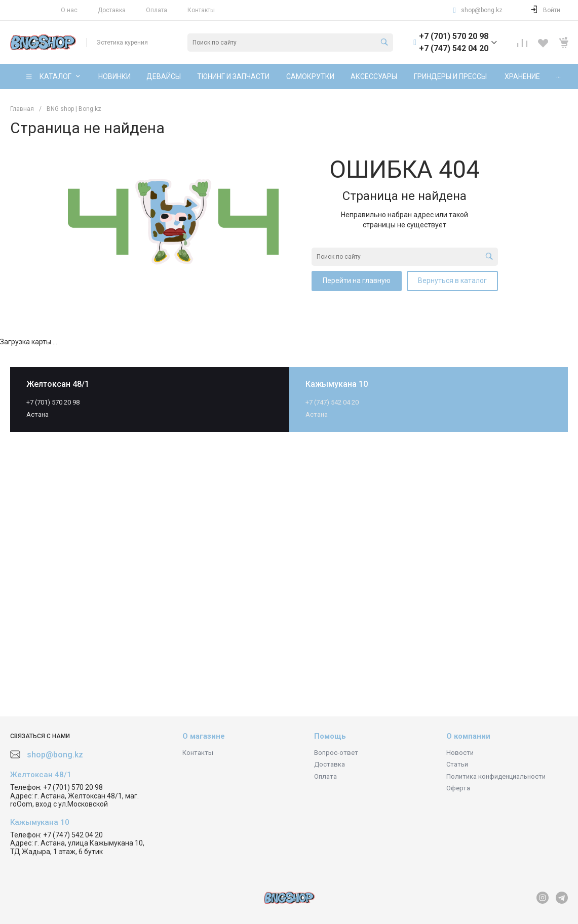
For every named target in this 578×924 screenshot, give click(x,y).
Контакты (201, 10)
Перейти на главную (357, 280)
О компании (468, 736)
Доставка (112, 10)
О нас (69, 10)
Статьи (457, 764)
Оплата (157, 10)
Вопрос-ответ (336, 753)
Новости (460, 753)
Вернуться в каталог (452, 280)
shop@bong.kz (482, 10)
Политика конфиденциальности (496, 776)
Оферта (458, 788)
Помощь (330, 736)
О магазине (204, 736)
